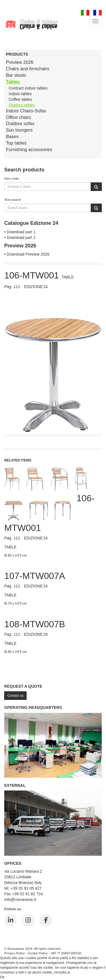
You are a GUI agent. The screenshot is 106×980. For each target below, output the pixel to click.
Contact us (15, 696)
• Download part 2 (20, 238)
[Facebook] (46, 920)
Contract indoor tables (28, 88)
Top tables (16, 143)
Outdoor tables (22, 105)
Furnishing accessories (29, 150)
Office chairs (19, 117)
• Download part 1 (20, 232)
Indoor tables (20, 94)
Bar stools (16, 75)
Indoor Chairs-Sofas (26, 111)
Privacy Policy (15, 953)
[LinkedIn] (10, 920)
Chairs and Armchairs (28, 69)
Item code (11, 178)
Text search (13, 200)
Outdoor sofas (20, 124)
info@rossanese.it (20, 900)
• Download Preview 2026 (27, 254)
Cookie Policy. (82, 972)
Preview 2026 (20, 62)
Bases (12, 137)
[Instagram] (28, 920)
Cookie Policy (38, 953)
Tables (13, 82)
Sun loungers (19, 130)
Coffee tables (20, 99)
